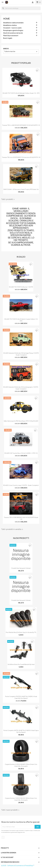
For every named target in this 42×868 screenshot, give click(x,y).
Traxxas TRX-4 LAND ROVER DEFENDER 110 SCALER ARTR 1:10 (21, 125)
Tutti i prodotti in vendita (12, 529)
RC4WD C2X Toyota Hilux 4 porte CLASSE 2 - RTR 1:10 (21, 453)
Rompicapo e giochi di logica (13, 30)
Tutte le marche (21, 52)
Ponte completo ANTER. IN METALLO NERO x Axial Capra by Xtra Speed (21, 731)
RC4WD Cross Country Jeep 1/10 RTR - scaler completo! (21, 485)
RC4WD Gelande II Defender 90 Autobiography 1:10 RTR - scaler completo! (21, 388)
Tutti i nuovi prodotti (11, 810)
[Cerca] (21, 8)
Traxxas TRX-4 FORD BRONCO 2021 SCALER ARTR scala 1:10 (21, 518)
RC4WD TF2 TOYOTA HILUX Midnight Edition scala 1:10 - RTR (21, 93)
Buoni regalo (8, 38)
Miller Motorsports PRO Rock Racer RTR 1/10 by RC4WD (21, 421)
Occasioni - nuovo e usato (12, 28)
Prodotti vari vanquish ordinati (21, 568)
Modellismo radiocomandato (13, 23)
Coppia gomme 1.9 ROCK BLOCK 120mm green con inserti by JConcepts (21, 799)
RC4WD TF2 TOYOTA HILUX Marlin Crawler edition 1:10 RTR (21, 320)
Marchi (6, 49)
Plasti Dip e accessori (11, 36)
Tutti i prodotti (8, 199)
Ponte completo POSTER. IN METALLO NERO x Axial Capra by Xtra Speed (21, 697)
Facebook (3, 837)
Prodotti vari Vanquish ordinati (21, 600)
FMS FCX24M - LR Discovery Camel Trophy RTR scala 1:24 (21, 189)
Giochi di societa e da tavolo (13, 33)
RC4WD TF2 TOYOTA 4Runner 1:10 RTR (21, 287)
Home (7, 19)
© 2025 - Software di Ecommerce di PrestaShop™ (18, 866)
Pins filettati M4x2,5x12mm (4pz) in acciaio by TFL (21, 632)
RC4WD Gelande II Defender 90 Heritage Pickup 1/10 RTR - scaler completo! (21, 354)
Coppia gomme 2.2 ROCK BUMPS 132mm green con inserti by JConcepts (21, 765)
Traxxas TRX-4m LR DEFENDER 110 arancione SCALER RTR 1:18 (21, 157)
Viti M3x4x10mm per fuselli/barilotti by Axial (21, 664)
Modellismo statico (10, 25)
